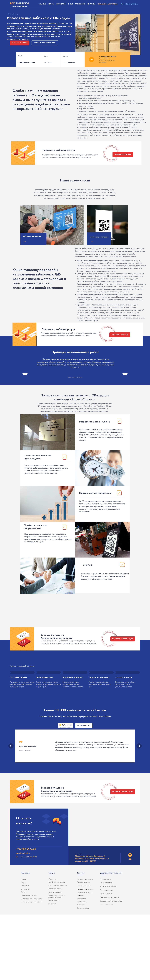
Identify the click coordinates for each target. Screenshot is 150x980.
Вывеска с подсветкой (85, 958)
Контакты (24, 958)
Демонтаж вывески (55, 958)
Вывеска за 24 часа (107, 970)
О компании (25, 954)
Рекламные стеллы (107, 959)
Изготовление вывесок (85, 945)
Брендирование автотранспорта (111, 967)
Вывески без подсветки (85, 955)
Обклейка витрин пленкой (109, 963)
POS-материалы (105, 945)
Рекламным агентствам (29, 961)
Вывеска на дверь (83, 948)
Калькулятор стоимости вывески (32, 964)
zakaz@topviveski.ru (23, 919)
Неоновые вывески (84, 951)
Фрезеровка (53, 944)
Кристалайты (81, 964)
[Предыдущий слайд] (25, 406)
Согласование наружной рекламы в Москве (57, 962)
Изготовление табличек (108, 952)
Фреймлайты (82, 967)
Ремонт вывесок (54, 966)
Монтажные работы (55, 954)
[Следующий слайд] (125, 406)
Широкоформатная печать (58, 951)
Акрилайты (81, 970)
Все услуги (52, 969)
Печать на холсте (106, 948)
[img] (52, 225)
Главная (23, 945)
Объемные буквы (83, 974)
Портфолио (25, 951)
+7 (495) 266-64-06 (26, 915)
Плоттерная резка (106, 956)
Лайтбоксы (81, 961)
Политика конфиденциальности (32, 967)
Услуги (23, 948)
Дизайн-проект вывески (57, 948)
